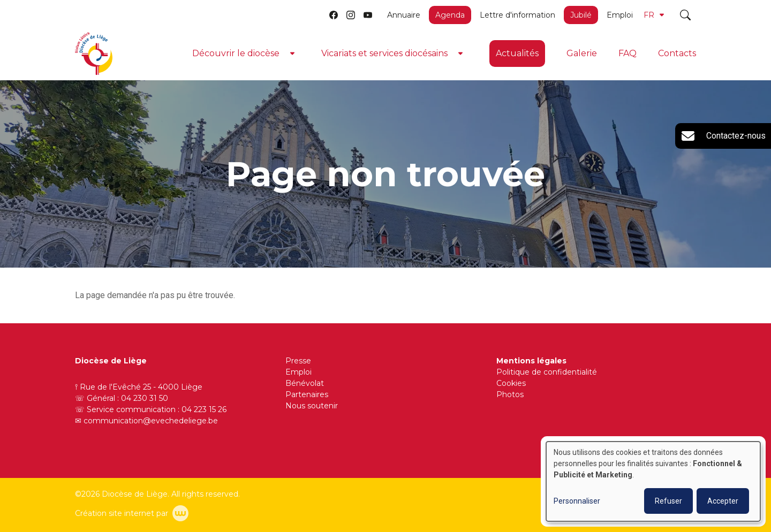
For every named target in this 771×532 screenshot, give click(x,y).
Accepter (723, 501)
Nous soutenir (312, 406)
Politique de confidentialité (547, 372)
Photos (510, 394)
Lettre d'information (517, 15)
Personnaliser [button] (577, 501)
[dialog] (653, 481)
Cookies (511, 383)
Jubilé (581, 15)
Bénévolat (305, 383)
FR (654, 15)
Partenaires (307, 394)
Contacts (677, 53)
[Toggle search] (685, 15)
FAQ (628, 53)
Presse (298, 361)
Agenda (450, 15)
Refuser (668, 501)
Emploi (620, 15)
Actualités (517, 53)
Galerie (582, 53)
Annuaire (404, 15)
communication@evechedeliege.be (151, 421)
